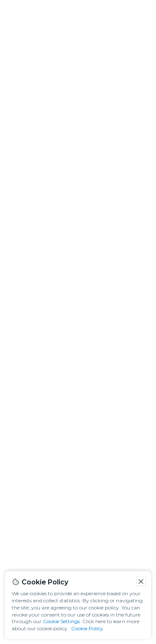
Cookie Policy (87, 628)
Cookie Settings (61, 621)
